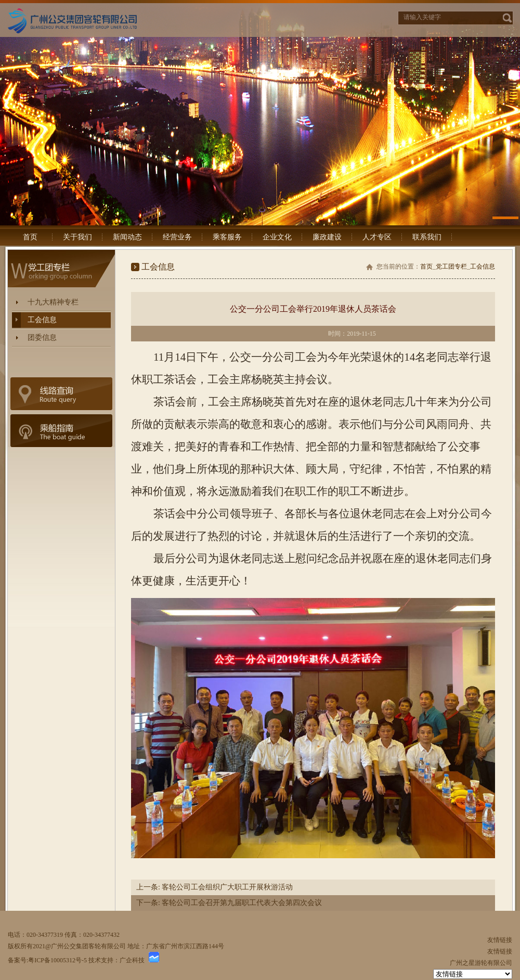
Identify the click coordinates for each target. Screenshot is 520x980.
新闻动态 (127, 237)
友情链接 (500, 940)
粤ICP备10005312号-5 (57, 960)
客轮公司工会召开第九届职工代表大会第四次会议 (241, 903)
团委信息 (42, 338)
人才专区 (377, 237)
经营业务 (177, 237)
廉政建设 (327, 237)
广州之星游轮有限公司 (481, 963)
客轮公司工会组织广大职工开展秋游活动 (227, 887)
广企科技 (132, 960)
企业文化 (277, 237)
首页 (30, 237)
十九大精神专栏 (53, 302)
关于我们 (77, 237)
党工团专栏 (451, 266)
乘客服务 (227, 237)
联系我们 (427, 237)
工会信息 (42, 320)
